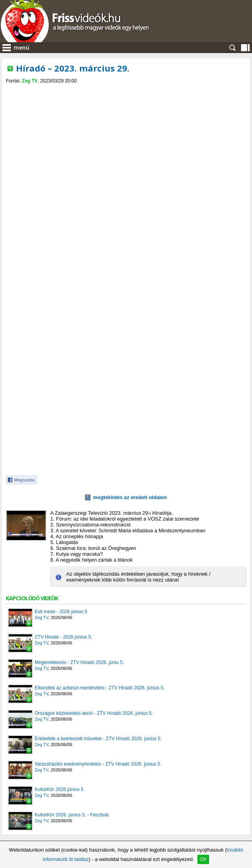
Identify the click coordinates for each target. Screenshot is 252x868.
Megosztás (24, 480)
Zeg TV (30, 81)
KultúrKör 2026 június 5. (60, 789)
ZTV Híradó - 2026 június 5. (63, 637)
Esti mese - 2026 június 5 (61, 612)
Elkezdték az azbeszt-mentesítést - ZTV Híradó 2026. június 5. (100, 688)
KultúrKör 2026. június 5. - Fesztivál (72, 815)
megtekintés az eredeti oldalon (130, 497)
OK (203, 859)
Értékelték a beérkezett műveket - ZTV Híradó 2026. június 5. (98, 739)
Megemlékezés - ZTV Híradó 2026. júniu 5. (79, 662)
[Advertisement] (126, 142)
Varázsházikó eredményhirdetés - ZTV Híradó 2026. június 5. (98, 764)
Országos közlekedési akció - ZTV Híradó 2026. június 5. (94, 713)
